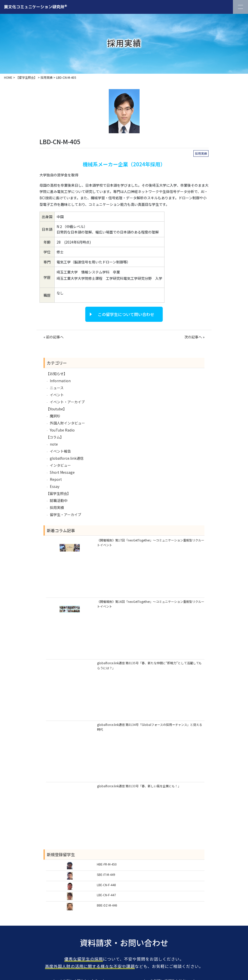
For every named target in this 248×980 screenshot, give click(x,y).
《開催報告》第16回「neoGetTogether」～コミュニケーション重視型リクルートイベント (151, 604)
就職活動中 (59, 500)
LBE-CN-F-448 (106, 885)
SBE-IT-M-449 (106, 874)
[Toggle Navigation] (240, 7)
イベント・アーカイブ (67, 402)
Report (56, 479)
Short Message (62, 472)
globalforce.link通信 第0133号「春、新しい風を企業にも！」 (139, 786)
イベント (57, 395)
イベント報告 (60, 451)
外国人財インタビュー (67, 423)
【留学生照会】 (58, 493)
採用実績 (201, 153)
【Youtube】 (56, 409)
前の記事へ (55, 337)
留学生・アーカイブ (66, 515)
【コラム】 (55, 437)
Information (60, 381)
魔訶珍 (55, 416)
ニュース (57, 388)
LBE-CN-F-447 (106, 895)
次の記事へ (193, 337)
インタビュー (60, 465)
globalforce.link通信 (67, 458)
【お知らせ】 (57, 374)
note (54, 444)
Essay (55, 486)
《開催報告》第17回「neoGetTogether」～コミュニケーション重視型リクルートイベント (151, 542)
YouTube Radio (62, 430)
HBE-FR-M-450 (107, 864)
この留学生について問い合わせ (126, 314)
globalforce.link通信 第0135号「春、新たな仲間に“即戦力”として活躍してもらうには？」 (149, 665)
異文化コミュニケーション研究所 (36, 7)
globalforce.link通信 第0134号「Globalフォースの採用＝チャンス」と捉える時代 (150, 727)
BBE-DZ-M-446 (107, 905)
